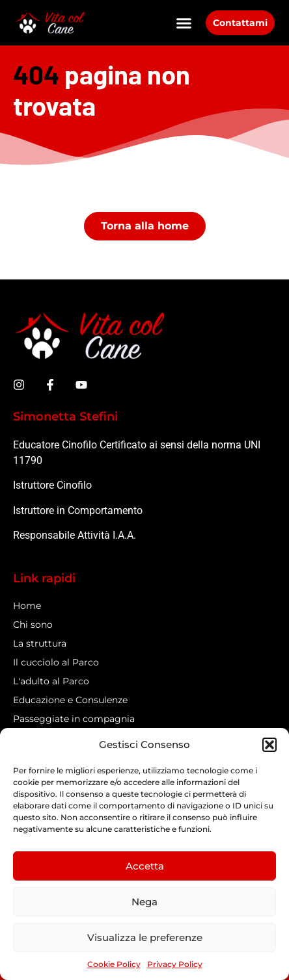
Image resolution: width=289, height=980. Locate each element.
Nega (144, 902)
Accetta (145, 866)
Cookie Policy (114, 964)
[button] (269, 745)
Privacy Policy (175, 964)
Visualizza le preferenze (145, 937)
